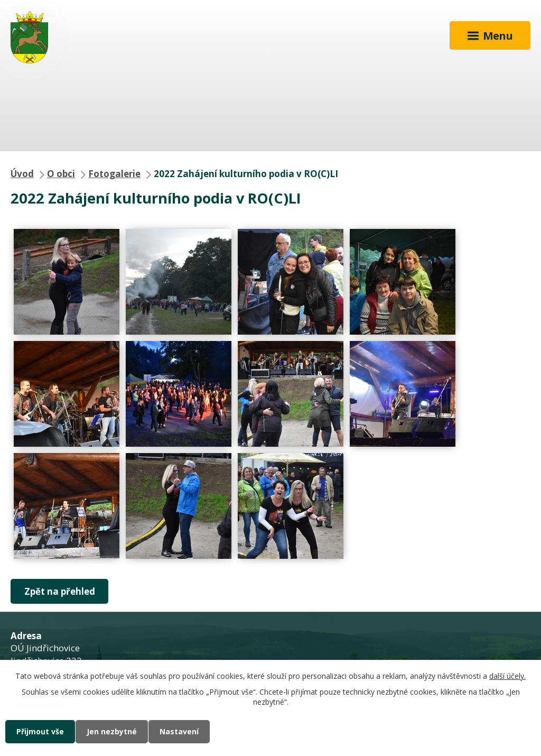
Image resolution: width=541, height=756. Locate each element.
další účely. (507, 676)
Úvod (22, 174)
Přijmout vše (40, 731)
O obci (61, 174)
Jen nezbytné (112, 731)
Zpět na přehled (60, 591)
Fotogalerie (114, 174)
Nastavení (179, 731)
